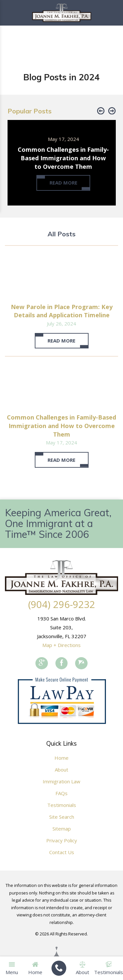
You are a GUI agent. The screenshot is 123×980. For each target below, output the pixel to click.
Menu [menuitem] (12, 968)
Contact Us (62, 852)
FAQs (61, 793)
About (61, 770)
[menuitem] (59, 968)
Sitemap (62, 829)
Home (61, 758)
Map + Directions (61, 645)
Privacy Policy (62, 840)
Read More (61, 341)
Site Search (62, 817)
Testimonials (62, 805)
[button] (101, 111)
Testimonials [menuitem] (109, 968)
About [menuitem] (82, 968)
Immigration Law (61, 781)
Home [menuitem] (35, 968)
